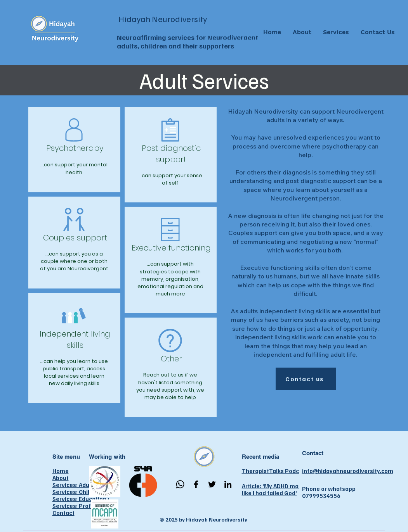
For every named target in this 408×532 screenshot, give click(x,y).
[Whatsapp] (180, 484)
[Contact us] (306, 379)
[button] (336, 32)
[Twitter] (212, 484)
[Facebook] (196, 484)
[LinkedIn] (228, 484)
